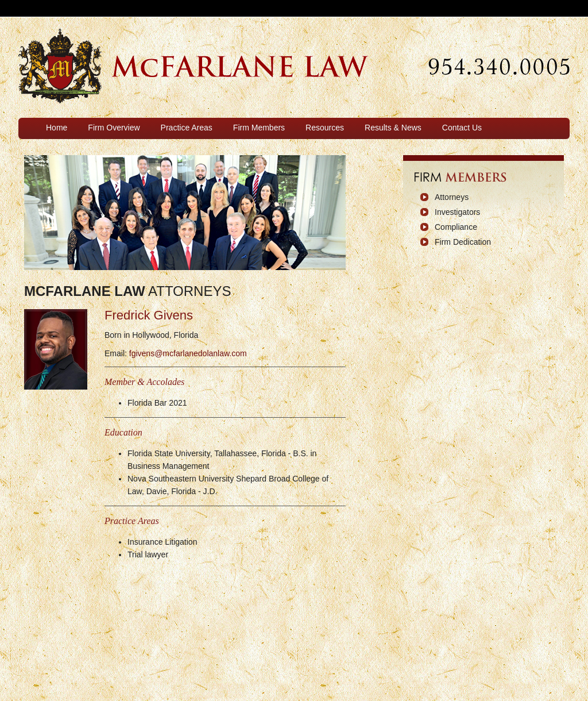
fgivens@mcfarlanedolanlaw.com (188, 353)
